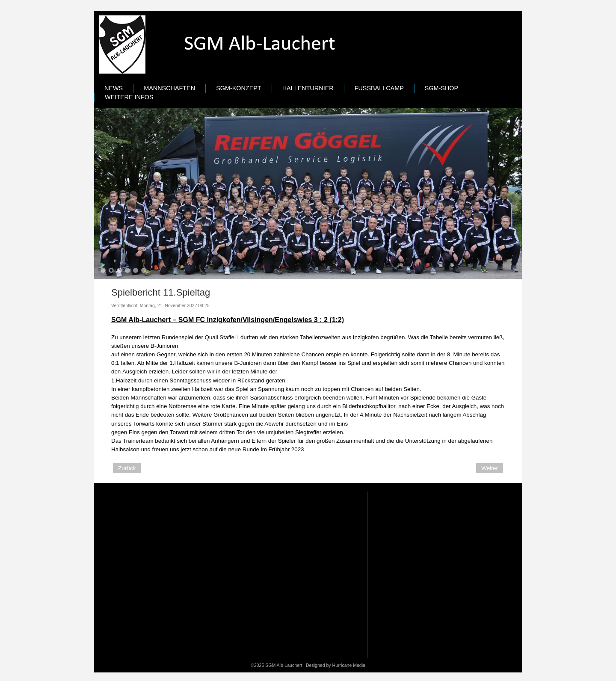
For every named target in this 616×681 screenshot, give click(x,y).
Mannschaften (169, 88)
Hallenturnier (308, 88)
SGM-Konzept (239, 88)
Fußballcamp (379, 88)
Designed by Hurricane (329, 665)
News (114, 88)
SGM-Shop (441, 88)
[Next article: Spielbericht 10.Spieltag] (490, 468)
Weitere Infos (129, 97)
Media (359, 665)
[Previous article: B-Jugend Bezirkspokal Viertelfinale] (127, 468)
